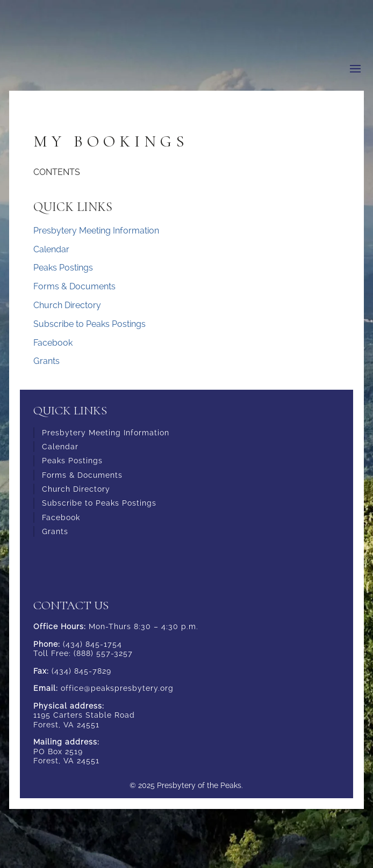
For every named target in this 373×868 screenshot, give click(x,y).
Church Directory (67, 305)
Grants (46, 361)
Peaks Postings (63, 268)
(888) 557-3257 (103, 653)
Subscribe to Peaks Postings (89, 324)
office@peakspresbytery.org (117, 688)
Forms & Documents (74, 286)
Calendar (51, 249)
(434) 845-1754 (92, 644)
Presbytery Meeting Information (96, 231)
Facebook (53, 343)
